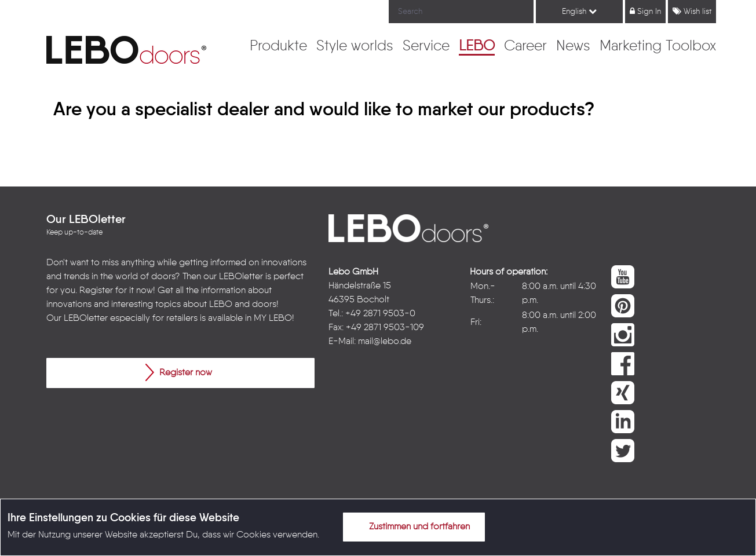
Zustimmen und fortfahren (412, 526)
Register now (179, 372)
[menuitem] (278, 47)
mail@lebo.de (385, 342)
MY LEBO (273, 319)
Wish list (692, 11)
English (579, 11)
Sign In (645, 11)
